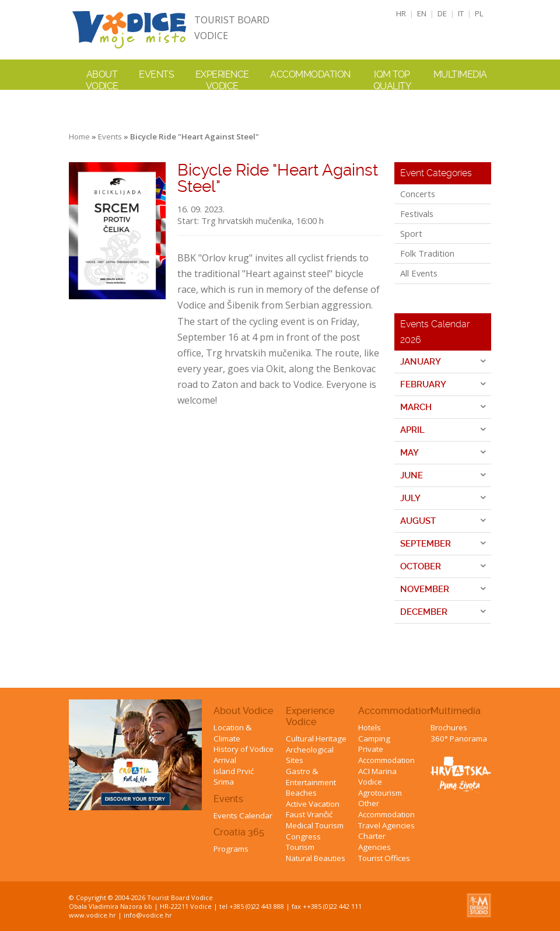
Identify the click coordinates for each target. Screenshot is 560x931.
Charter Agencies (374, 841)
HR (401, 13)
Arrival (225, 760)
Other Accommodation (386, 809)
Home (79, 136)
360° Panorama (459, 738)
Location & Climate (232, 733)
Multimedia (456, 711)
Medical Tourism (315, 825)
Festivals (417, 213)
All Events (419, 273)
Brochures (449, 727)
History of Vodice (244, 749)
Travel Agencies (386, 825)
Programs (231, 849)
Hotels (370, 727)
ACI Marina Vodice (377, 777)
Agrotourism (380, 793)
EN (422, 13)
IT (461, 13)
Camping (374, 738)
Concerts (418, 194)
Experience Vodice (310, 716)
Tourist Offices (384, 858)
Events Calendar (243, 815)
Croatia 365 (239, 832)
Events (156, 74)
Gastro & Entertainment (311, 777)
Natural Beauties (316, 858)
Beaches (301, 793)
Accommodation (395, 711)
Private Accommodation (386, 755)
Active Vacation (313, 804)
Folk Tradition (427, 253)
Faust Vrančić (309, 814)
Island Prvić (234, 771)
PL (479, 13)
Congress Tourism (303, 842)
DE (442, 13)
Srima (224, 782)
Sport (411, 233)
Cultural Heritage (316, 738)
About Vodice (243, 711)
